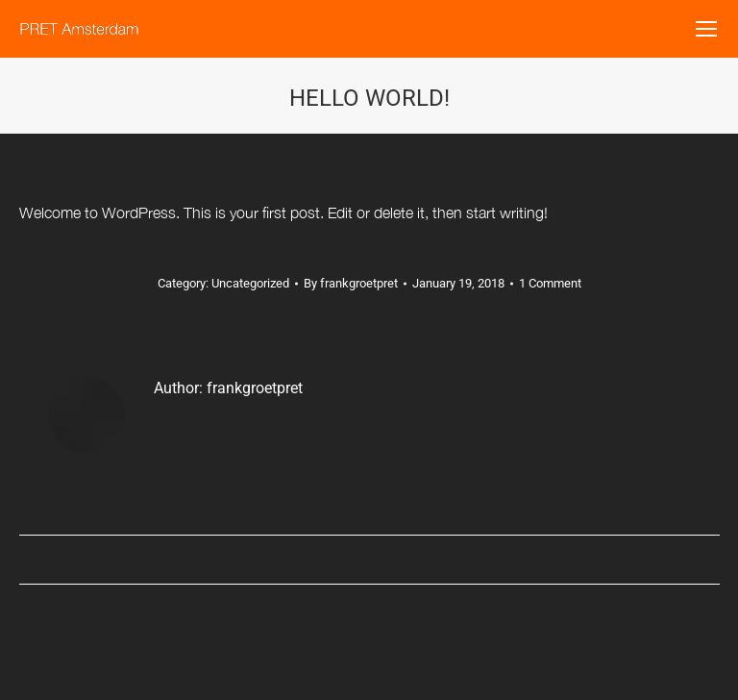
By (351, 283)
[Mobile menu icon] (706, 29)
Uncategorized (250, 283)
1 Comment (550, 283)
